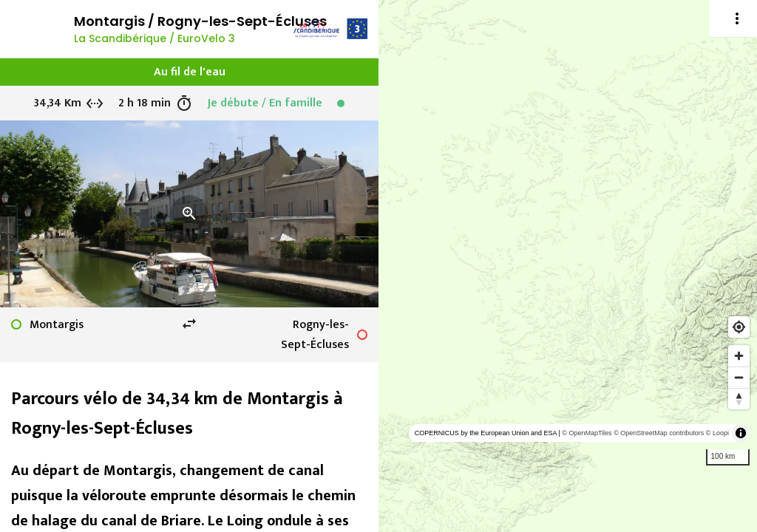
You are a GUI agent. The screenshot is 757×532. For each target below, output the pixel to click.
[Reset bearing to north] (739, 399)
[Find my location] (739, 327)
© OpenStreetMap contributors (659, 433)
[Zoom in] (739, 356)
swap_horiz (189, 324)
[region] (568, 266)
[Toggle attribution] (741, 433)
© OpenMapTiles (587, 433)
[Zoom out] (739, 377)
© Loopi (717, 433)
